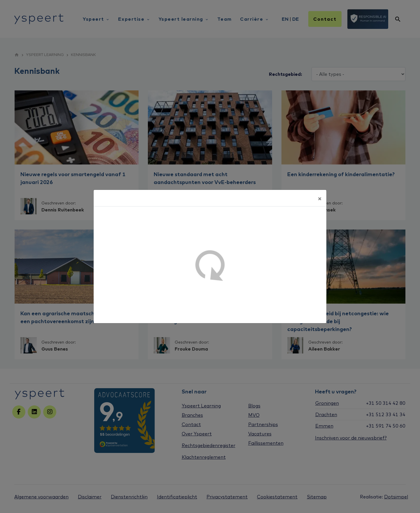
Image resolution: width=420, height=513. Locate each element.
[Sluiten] (320, 198)
